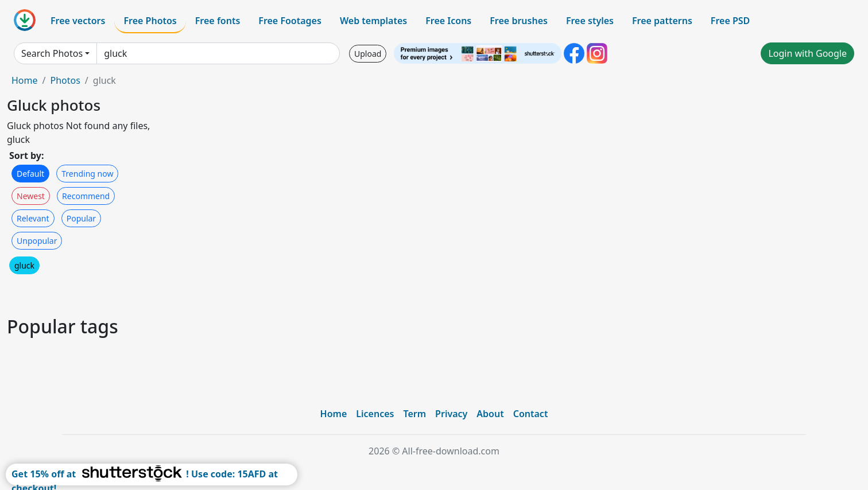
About (490, 414)
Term (414, 414)
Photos (65, 80)
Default (30, 174)
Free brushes (519, 21)
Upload (368, 54)
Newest (31, 196)
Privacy (451, 414)
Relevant (33, 218)
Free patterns (662, 21)
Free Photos (150, 21)
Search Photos (52, 53)
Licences (375, 414)
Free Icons (448, 21)
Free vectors (78, 21)
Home (25, 80)
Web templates (373, 21)
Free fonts (218, 21)
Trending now (87, 174)
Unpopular (37, 241)
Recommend (86, 196)
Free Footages (290, 21)
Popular (81, 218)
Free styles (590, 21)
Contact (531, 414)
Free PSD (730, 21)
